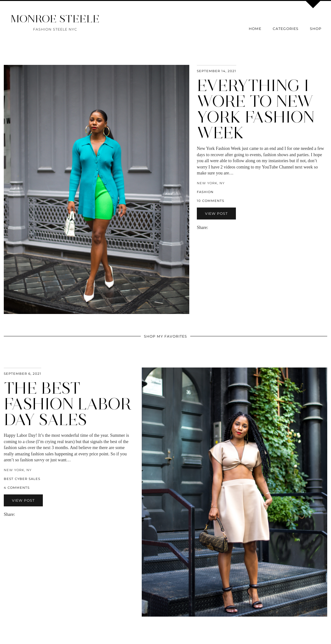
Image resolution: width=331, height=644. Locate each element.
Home (255, 29)
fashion (205, 192)
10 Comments (211, 201)
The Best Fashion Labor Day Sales (68, 404)
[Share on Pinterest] (220, 228)
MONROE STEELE (55, 19)
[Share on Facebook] (214, 228)
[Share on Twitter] (217, 228)
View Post (216, 214)
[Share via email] (211, 228)
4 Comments (17, 488)
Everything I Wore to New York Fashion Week (256, 109)
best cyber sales (22, 479)
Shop (316, 29)
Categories (286, 29)
